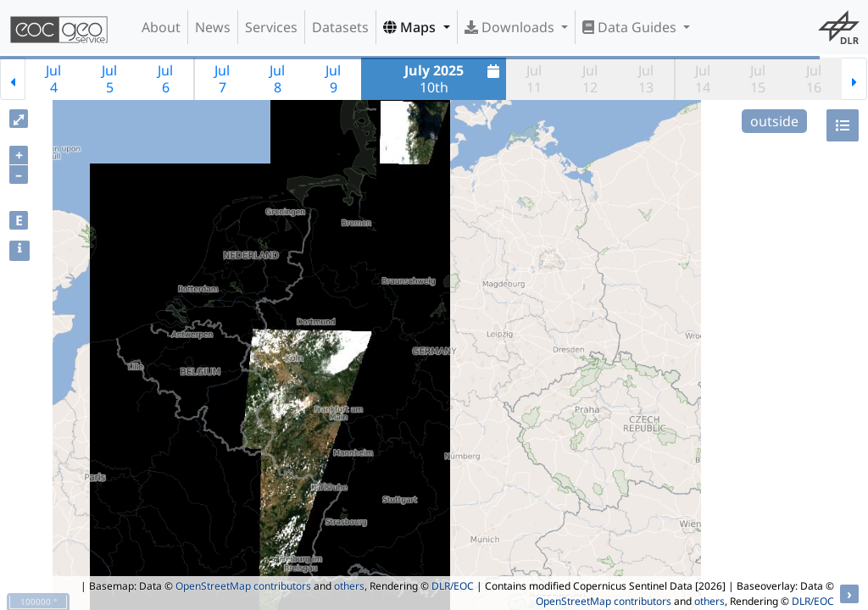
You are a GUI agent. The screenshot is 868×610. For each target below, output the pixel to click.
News (213, 27)
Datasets (340, 27)
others (349, 586)
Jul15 (758, 79)
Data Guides (631, 27)
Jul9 (333, 79)
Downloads (511, 27)
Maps (411, 27)
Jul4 (53, 79)
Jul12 (590, 79)
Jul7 (222, 79)
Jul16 (814, 79)
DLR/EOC (453, 586)
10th (454, 79)
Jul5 (109, 79)
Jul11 (534, 79)
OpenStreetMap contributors (243, 586)
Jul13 (646, 79)
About (161, 27)
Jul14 (703, 79)
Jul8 (277, 79)
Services (271, 27)
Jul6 (165, 79)
